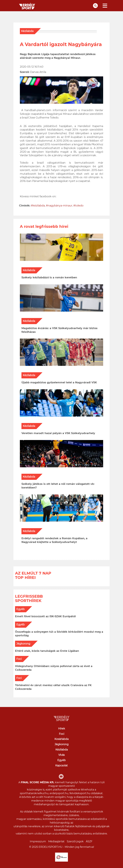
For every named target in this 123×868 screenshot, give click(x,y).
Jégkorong (23, 644)
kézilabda (39, 206)
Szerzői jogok (75, 841)
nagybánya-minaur (60, 206)
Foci (19, 659)
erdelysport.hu (59, 793)
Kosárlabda (61, 739)
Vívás (61, 755)
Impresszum (38, 841)
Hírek (62, 729)
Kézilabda (27, 31)
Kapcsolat (61, 765)
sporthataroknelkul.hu (34, 793)
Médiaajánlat (56, 841)
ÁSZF (89, 841)
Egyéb (20, 609)
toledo (79, 206)
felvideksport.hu (80, 793)
